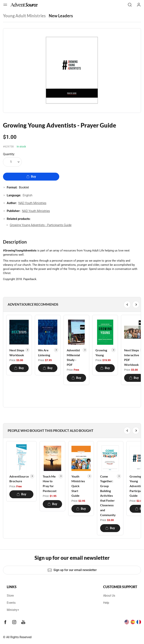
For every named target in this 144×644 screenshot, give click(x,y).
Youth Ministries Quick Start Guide (78, 486)
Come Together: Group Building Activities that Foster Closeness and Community (108, 496)
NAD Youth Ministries (32, 203)
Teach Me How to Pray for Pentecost (50, 484)
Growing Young (101, 353)
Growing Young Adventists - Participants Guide (41, 225)
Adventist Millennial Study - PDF (73, 357)
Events (11, 603)
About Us (109, 596)
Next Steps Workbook (17, 353)
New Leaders (61, 16)
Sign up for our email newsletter (72, 570)
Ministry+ (13, 610)
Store (10, 596)
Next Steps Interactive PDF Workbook (132, 357)
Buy (31, 177)
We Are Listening (44, 353)
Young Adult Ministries (24, 16)
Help (106, 603)
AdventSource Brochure (19, 479)
